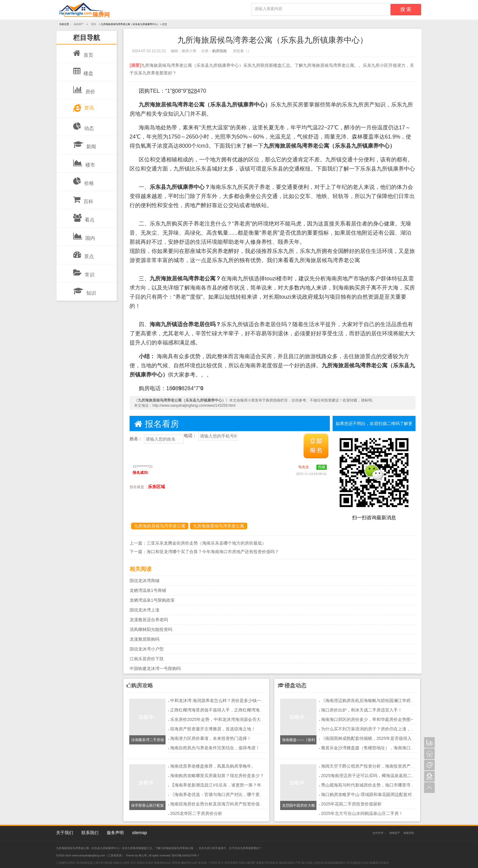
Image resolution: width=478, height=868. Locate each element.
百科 (83, 198)
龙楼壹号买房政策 (267, 863)
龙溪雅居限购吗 (144, 639)
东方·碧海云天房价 (142, 863)
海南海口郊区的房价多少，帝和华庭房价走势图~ (367, 719)
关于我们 (65, 833)
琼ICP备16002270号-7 (185, 855)
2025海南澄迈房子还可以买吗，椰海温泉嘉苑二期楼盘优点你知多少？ (388, 776)
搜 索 (406, 9)
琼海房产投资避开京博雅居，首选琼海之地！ (213, 729)
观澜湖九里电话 (379, 863)
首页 (83, 52)
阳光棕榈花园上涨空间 (90, 863)
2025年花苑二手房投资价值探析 (351, 804)
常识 (84, 272)
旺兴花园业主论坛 (358, 863)
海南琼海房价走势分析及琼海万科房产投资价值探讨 (219, 804)
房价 (84, 88)
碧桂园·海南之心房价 (117, 863)
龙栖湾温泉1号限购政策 (152, 600)
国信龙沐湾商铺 (144, 581)
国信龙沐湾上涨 (144, 610)
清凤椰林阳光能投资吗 (151, 629)
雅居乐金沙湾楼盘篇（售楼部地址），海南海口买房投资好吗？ (381, 748)
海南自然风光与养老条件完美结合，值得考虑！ (215, 748)
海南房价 (409, 833)
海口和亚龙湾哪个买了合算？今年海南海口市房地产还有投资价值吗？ (213, 552)
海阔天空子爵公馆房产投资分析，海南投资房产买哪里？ (374, 766)
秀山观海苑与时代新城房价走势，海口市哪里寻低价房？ (374, 785)
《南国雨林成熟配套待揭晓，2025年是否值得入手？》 (373, 738)
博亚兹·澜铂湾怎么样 (185, 863)
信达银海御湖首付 (335, 863)
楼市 (84, 162)
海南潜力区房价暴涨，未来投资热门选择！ (211, 738)
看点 (84, 217)
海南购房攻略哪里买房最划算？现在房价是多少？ (217, 776)
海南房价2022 (162, 863)
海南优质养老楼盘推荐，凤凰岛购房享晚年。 (213, 766)
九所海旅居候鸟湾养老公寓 (160, 526)
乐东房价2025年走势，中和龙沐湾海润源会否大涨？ (220, 719)
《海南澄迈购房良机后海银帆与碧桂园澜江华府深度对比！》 (379, 701)
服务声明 (115, 833)
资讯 (84, 106)
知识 (85, 290)
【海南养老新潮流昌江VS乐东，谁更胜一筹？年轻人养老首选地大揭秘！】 (241, 785)
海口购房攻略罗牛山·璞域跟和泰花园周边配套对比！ (371, 794)
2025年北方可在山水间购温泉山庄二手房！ (362, 813)
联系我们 (90, 833)
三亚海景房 (115, 855)
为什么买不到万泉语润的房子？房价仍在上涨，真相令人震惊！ (381, 729)
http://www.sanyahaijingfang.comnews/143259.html (194, 405)
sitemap (139, 833)
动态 (84, 125)
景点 (84, 253)
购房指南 (219, 51)
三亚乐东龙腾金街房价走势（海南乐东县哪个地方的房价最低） (206, 543)
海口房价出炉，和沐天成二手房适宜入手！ (362, 710)
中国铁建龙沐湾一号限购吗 (155, 668)
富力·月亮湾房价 (228, 863)
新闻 (85, 143)
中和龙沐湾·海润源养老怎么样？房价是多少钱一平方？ (222, 701)
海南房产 (395, 833)
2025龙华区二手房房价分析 (196, 813)
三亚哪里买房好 (66, 863)
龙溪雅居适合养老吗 (149, 620)
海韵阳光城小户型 (290, 863)
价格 (84, 180)
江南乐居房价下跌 (147, 659)
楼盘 (83, 70)
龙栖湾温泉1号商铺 (148, 590)
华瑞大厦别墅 (247, 863)
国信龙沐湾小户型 (147, 649)
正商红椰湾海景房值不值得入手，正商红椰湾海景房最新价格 (228, 710)
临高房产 (79, 24)
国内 (84, 235)
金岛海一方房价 (208, 863)
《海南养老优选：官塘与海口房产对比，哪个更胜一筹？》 (226, 794)
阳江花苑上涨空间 (312, 863)
